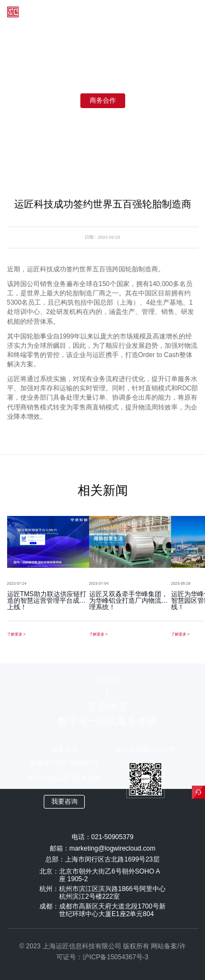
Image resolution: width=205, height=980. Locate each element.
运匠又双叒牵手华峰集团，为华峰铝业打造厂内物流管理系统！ (128, 601)
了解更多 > (16, 634)
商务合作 (103, 100)
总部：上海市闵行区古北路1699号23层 (102, 859)
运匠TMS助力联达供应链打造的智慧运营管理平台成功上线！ (47, 601)
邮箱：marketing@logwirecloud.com (103, 848)
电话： (102, 837)
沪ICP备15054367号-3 (115, 957)
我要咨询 (65, 801)
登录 (121, 11)
